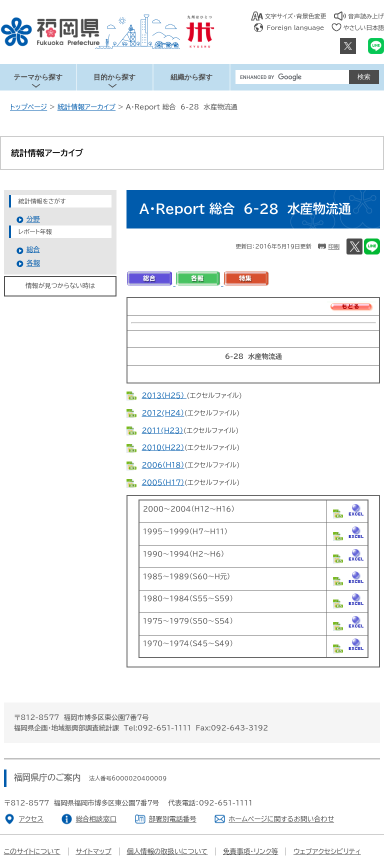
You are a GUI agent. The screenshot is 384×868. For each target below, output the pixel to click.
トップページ (28, 107)
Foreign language (296, 27)
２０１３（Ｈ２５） (164, 395)
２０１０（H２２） (163, 447)
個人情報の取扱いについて (167, 851)
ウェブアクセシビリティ (327, 851)
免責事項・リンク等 (250, 851)
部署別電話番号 (173, 819)
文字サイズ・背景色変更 (296, 16)
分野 (33, 219)
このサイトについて (32, 851)
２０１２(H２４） (163, 413)
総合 (33, 249)
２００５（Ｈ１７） (163, 482)
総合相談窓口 (96, 819)
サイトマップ (93, 851)
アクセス (31, 819)
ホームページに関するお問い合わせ (281, 819)
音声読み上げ (366, 16)
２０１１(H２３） (162, 430)
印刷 (333, 246)
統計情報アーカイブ (86, 107)
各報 (33, 263)
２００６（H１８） (163, 465)
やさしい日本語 (363, 27)
